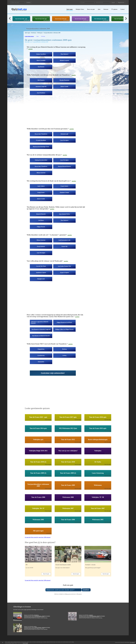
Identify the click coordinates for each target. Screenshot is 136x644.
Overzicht (49, 533)
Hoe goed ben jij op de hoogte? (93, 568)
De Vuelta (98, 462)
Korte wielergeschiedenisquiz (98, 440)
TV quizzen (114, 9)
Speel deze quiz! (27, 20)
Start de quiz (48, 420)
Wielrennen (98, 485)
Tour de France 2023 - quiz (21, 19)
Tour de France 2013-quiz (120, 19)
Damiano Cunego (64, 192)
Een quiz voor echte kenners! (63, 568)
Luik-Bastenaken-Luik (64, 240)
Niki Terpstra (41, 80)
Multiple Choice (80, 9)
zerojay (35, 626)
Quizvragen (70, 9)
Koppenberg (41, 349)
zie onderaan (132, 642)
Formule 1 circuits (90, 565)
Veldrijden (98, 451)
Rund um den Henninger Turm (41, 147)
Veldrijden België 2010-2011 (38, 451)
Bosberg (64, 349)
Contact (123, 9)
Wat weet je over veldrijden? (68, 451)
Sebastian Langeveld (41, 87)
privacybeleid (25, 643)
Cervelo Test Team (41, 266)
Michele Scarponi (64, 60)
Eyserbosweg (41, 355)
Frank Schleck (64, 186)
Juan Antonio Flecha (64, 214)
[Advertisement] (56, 113)
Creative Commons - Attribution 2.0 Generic (42, 616)
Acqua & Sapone (64, 273)
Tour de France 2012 (68, 440)
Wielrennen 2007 (68, 508)
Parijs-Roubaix (41, 246)
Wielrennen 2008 (68, 497)
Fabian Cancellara (41, 54)
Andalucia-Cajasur (41, 273)
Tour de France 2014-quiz (80, 19)
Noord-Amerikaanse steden (63, 565)
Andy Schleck (41, 186)
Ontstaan (106, 9)
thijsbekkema (36, 615)
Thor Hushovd (64, 54)
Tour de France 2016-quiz (61, 19)
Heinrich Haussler (41, 214)
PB (27, 565)
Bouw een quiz (91, 9)
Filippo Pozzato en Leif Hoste (64, 322)
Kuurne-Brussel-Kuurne (64, 166)
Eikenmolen (41, 362)
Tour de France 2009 (68, 485)
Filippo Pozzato (41, 227)
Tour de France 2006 (68, 520)
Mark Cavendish (41, 60)
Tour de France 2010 (68, 462)
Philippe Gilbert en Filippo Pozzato (64, 329)
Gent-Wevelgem (64, 140)
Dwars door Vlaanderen (41, 134)
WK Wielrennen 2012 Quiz (100, 19)
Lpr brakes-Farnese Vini (64, 266)
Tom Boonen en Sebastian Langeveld (41, 329)
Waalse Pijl (64, 246)
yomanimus (91, 615)
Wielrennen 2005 (98, 520)
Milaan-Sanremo (41, 173)
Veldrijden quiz (38, 440)
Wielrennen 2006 (38, 520)
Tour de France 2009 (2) (68, 473)
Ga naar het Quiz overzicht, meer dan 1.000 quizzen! (38, 537)
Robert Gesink (64, 87)
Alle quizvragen (38, 531)
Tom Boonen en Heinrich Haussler (41, 336)
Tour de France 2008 (38, 497)
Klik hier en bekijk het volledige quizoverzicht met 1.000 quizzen (68, 594)
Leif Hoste (41, 220)
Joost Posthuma (41, 93)
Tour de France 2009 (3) (38, 473)
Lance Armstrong (98, 473)
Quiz (99, 9)
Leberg (64, 355)
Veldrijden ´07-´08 (98, 497)
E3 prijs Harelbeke (41, 140)
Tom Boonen (41, 67)
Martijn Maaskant (64, 80)
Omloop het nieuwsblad (41, 160)
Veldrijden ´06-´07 (38, 508)
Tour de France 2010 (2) (38, 462)
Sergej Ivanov (41, 192)
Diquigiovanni (41, 279)
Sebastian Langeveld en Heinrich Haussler (40, 322)
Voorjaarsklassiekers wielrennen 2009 (38, 485)
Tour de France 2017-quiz (41, 19)
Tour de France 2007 (98, 508)
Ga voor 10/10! (29, 568)
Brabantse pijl (64, 134)
